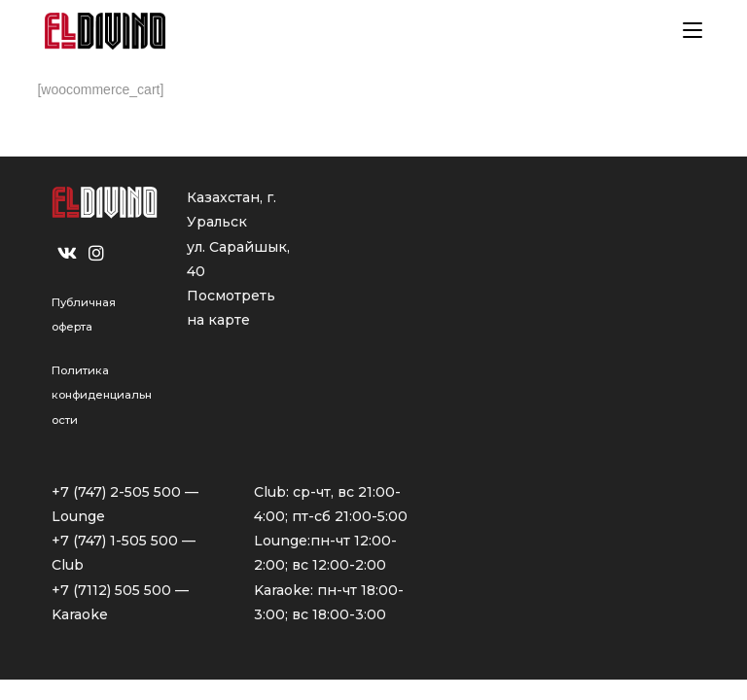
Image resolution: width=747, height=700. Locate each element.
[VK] (67, 254)
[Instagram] (96, 254)
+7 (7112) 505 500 (111, 590)
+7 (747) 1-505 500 (115, 541)
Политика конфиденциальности (102, 395)
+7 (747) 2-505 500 (116, 492)
